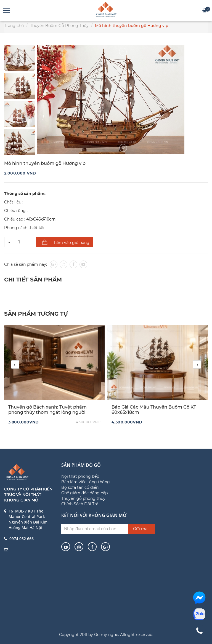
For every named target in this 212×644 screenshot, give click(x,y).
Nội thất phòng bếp (80, 476)
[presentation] (15, 364)
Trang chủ (14, 26)
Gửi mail (141, 529)
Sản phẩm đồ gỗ (81, 465)
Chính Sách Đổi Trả (80, 504)
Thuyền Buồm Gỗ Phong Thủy (59, 26)
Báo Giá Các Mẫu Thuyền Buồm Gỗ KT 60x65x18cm (154, 410)
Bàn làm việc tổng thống (86, 482)
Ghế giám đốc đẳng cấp (84, 493)
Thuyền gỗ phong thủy (83, 498)
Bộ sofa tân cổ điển (80, 487)
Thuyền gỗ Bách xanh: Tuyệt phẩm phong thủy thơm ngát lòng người (47, 410)
